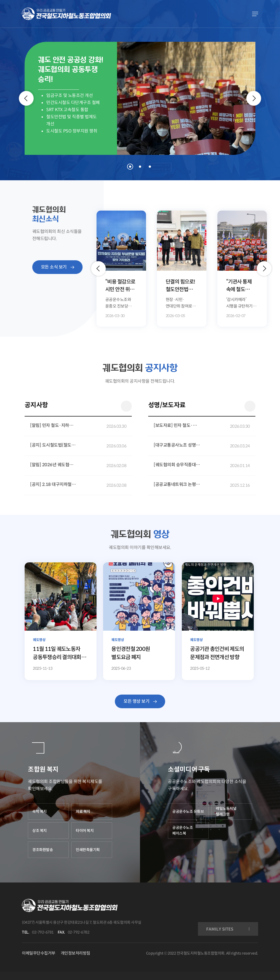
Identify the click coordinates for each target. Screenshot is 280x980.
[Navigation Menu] (255, 14)
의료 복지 (83, 811)
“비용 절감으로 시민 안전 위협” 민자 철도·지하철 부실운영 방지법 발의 (121, 286)
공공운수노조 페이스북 (183, 830)
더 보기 (126, 406)
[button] (98, 268)
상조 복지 (40, 831)
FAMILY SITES (220, 929)
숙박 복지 (40, 811)
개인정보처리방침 (75, 953)
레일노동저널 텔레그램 (226, 811)
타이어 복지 (85, 831)
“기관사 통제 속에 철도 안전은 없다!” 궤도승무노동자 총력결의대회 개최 (242, 286)
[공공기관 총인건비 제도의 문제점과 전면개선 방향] (218, 621)
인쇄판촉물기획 (88, 850)
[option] (121, 269)
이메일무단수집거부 (39, 953)
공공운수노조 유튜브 (188, 811)
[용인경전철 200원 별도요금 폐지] (139, 621)
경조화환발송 (43, 850)
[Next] (254, 98)
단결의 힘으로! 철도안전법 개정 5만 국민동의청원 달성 (181, 286)
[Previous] (26, 98)
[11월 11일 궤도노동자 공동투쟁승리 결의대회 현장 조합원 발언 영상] (60, 621)
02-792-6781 (43, 932)
